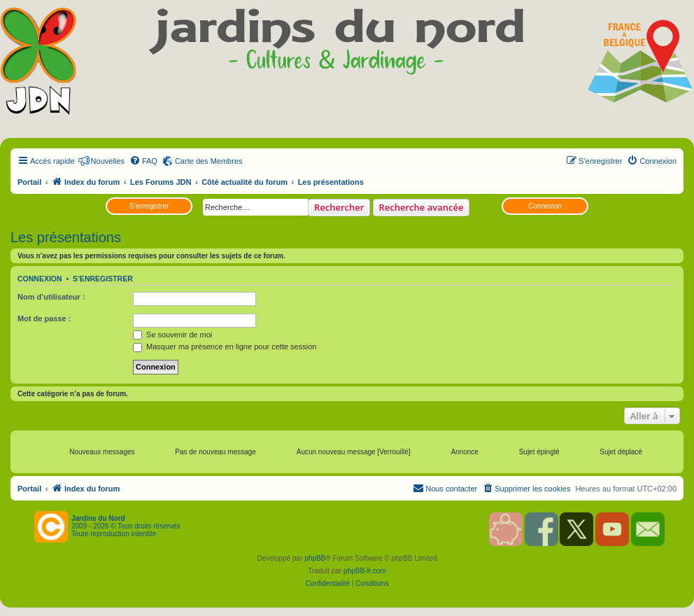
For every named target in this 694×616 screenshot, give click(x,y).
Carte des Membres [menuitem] (209, 161)
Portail (29, 182)
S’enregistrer (149, 206)
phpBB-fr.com (365, 571)
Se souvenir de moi (172, 335)
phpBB (315, 558)
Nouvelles (108, 161)
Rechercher (339, 207)
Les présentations (66, 237)
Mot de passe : (44, 318)
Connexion (545, 206)
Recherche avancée (422, 207)
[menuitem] (143, 161)
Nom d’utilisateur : (51, 297)
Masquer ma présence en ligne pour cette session (225, 346)
